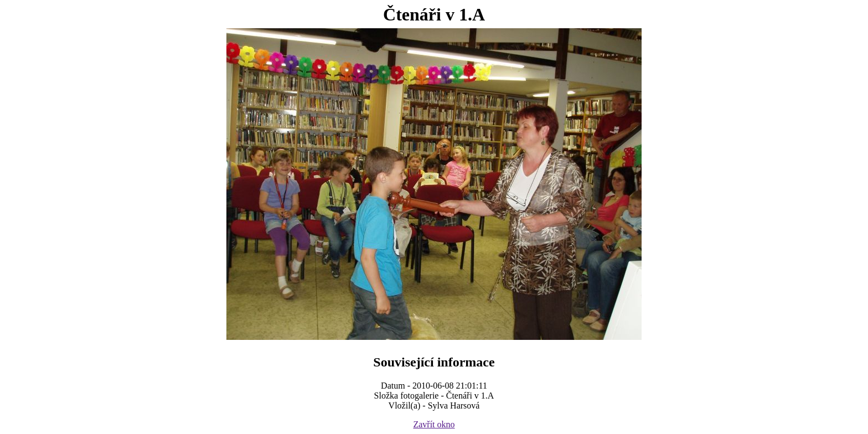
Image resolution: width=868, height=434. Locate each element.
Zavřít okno (434, 424)
